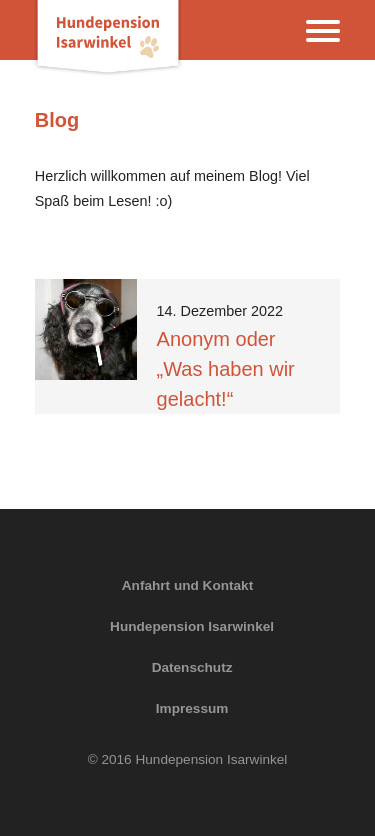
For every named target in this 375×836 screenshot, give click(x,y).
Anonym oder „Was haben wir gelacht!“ (226, 369)
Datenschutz (192, 667)
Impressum (192, 708)
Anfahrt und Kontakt (187, 585)
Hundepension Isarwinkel (192, 626)
